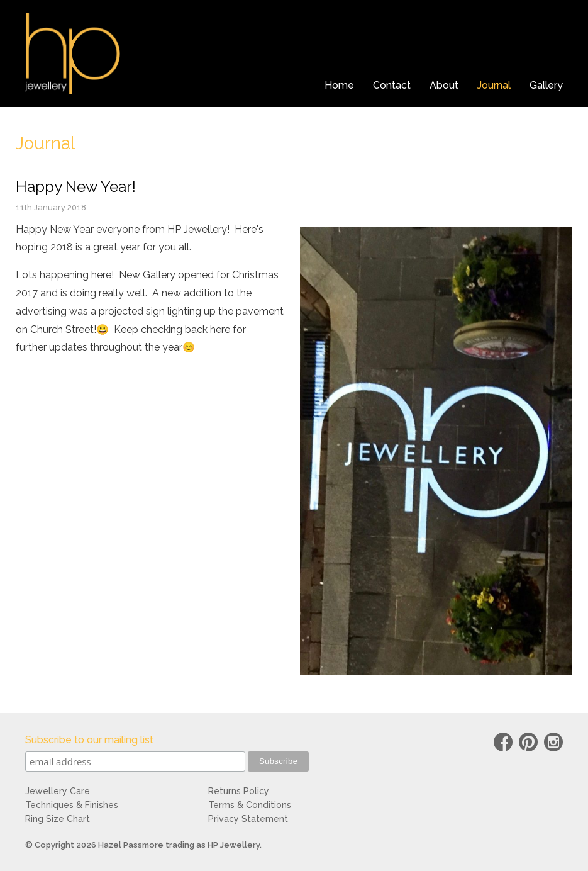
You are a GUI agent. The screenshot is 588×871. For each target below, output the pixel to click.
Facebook (503, 744)
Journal (494, 85)
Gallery (546, 85)
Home (339, 85)
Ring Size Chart (58, 819)
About (444, 85)
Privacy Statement (248, 819)
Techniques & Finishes (72, 805)
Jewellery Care (58, 791)
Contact (392, 85)
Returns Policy (239, 791)
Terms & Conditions (250, 805)
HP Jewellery (73, 53)
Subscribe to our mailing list (89, 740)
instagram (553, 744)
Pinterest (528, 744)
